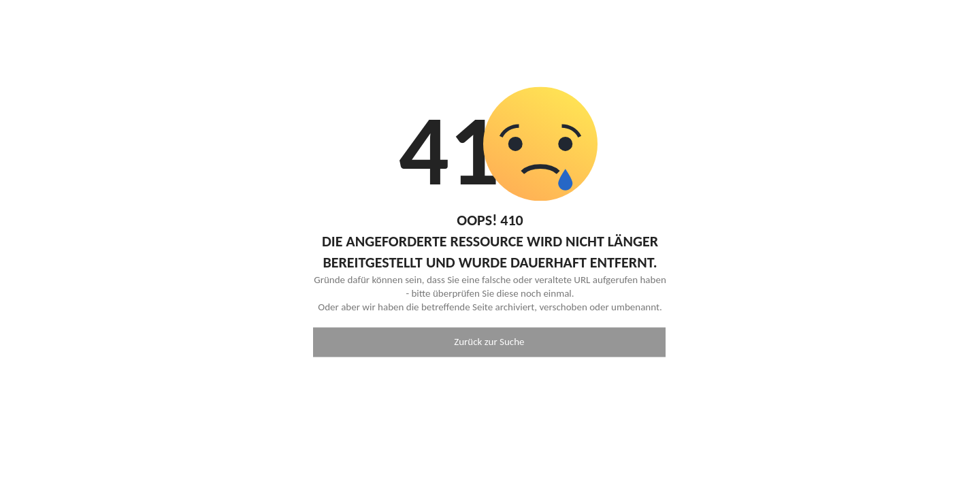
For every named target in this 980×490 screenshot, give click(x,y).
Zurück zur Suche (489, 342)
